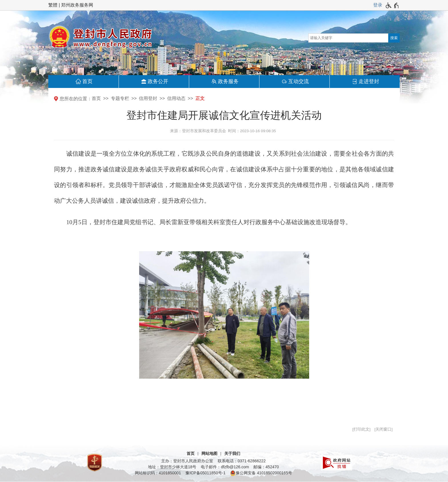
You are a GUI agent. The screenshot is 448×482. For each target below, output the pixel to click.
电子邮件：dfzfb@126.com (225, 467)
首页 (87, 81)
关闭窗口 (383, 429)
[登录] (378, 5)
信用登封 (148, 98)
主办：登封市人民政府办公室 (187, 461)
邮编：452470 (266, 467)
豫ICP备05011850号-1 (205, 473)
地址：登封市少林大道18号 (172, 467)
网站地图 (209, 453)
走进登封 (369, 81)
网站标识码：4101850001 (158, 473)
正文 (200, 98)
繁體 (53, 5)
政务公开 (158, 81)
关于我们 (232, 453)
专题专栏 (120, 98)
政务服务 (228, 81)
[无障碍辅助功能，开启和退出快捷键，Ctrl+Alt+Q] (392, 5)
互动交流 (299, 81)
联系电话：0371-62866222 (242, 461)
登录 (378, 5)
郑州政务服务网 (77, 5)
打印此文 (361, 429)
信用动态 (176, 98)
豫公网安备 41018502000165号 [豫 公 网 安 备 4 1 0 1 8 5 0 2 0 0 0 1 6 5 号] (261, 473)
